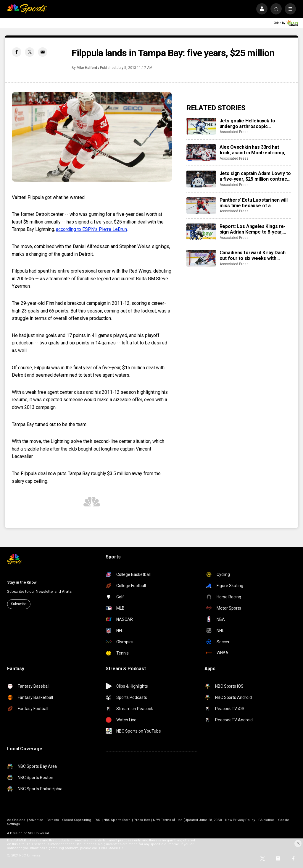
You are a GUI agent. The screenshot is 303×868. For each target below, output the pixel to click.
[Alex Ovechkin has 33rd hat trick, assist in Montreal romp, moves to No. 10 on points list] (201, 153)
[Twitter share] (30, 52)
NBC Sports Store (117, 820)
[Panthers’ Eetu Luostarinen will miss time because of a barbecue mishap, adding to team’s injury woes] (201, 205)
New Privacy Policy (240, 820)
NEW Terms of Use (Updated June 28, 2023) (187, 820)
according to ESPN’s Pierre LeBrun (91, 229)
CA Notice (266, 820)
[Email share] (43, 52)
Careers (53, 820)
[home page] (27, 9)
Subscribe (19, 604)
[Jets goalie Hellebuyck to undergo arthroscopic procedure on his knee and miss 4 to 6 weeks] (201, 126)
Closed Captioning (77, 820)
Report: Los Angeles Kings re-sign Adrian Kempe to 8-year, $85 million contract (253, 229)
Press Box (142, 820)
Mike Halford (87, 68)
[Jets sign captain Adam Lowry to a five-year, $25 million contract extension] (201, 179)
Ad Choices (16, 820)
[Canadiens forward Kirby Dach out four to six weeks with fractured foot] (201, 258)
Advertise (36, 820)
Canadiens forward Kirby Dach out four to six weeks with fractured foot (253, 255)
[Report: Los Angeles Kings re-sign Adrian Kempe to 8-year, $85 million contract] (201, 232)
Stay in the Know (22, 582)
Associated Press (234, 132)
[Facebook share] (17, 52)
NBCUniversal (38, 833)
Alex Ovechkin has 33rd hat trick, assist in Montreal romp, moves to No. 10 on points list (252, 150)
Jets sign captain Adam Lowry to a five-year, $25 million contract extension (255, 176)
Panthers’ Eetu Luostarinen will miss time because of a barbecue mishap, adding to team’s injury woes (254, 203)
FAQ (97, 820)
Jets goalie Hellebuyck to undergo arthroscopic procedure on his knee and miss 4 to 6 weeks (255, 124)
